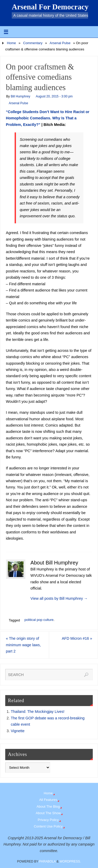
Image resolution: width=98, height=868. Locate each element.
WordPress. (70, 861)
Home (11, 43)
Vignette (18, 731)
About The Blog (48, 806)
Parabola (47, 861)
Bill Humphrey (21, 96)
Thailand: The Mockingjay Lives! (38, 712)
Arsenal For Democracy (50, 7)
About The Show (48, 813)
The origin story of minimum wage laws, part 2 (24, 645)
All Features (48, 800)
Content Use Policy (48, 826)
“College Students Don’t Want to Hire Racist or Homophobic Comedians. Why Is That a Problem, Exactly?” (48, 118)
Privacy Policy (48, 820)
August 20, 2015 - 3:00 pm (54, 96)
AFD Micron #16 (77, 638)
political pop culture (39, 620)
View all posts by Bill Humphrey (59, 598)
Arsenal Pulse (60, 43)
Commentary (33, 43)
